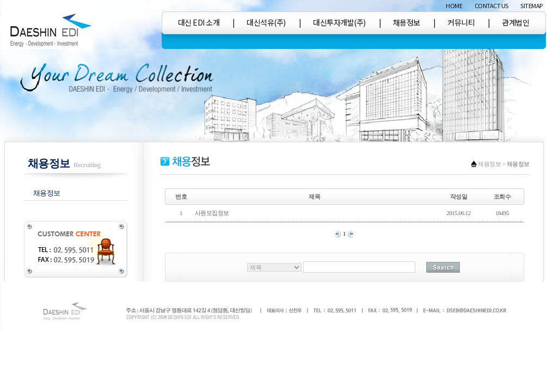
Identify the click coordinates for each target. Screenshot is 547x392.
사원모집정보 (213, 213)
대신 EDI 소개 (199, 22)
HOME (454, 5)
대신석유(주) (266, 22)
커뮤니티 (461, 22)
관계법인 (515, 22)
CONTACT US (491, 5)
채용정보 (407, 22)
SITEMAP (531, 5)
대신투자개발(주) (339, 22)
